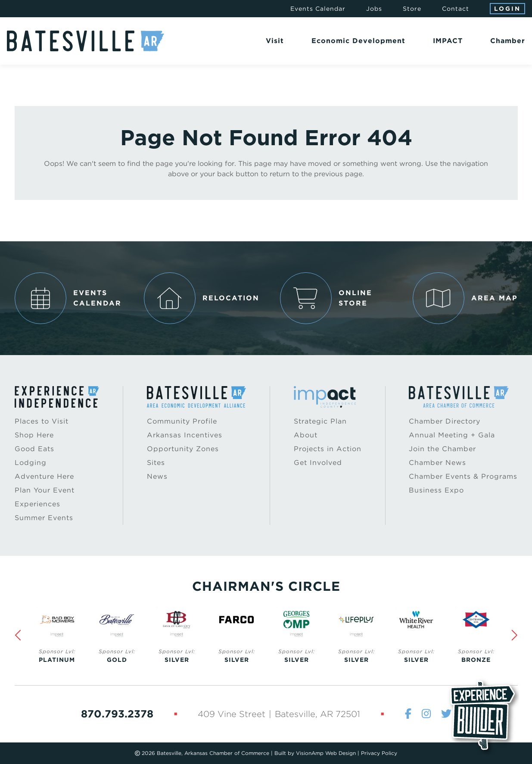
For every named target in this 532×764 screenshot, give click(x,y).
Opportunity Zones (183, 449)
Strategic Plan (320, 421)
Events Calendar (318, 9)
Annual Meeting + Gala (452, 435)
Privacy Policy (379, 753)
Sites (156, 463)
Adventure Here (44, 476)
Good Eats (34, 449)
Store (412, 9)
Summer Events (44, 518)
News (157, 476)
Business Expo (436, 490)
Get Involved (318, 463)
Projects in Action (328, 449)
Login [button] (507, 9)
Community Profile (182, 421)
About (306, 435)
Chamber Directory (445, 421)
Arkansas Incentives (185, 435)
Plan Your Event (45, 490)
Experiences (37, 504)
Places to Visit (42, 421)
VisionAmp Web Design (326, 753)
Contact (456, 9)
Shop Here (34, 435)
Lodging (31, 463)
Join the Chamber (442, 449)
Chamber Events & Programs (463, 476)
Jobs (374, 9)
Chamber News (437, 463)
